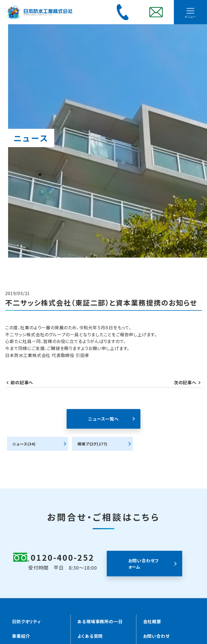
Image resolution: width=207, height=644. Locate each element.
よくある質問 (90, 636)
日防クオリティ (26, 621)
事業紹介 (21, 636)
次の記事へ (185, 382)
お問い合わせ (156, 636)
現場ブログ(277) (92, 444)
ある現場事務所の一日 (100, 621)
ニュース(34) (24, 444)
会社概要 (152, 621)
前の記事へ (22, 382)
